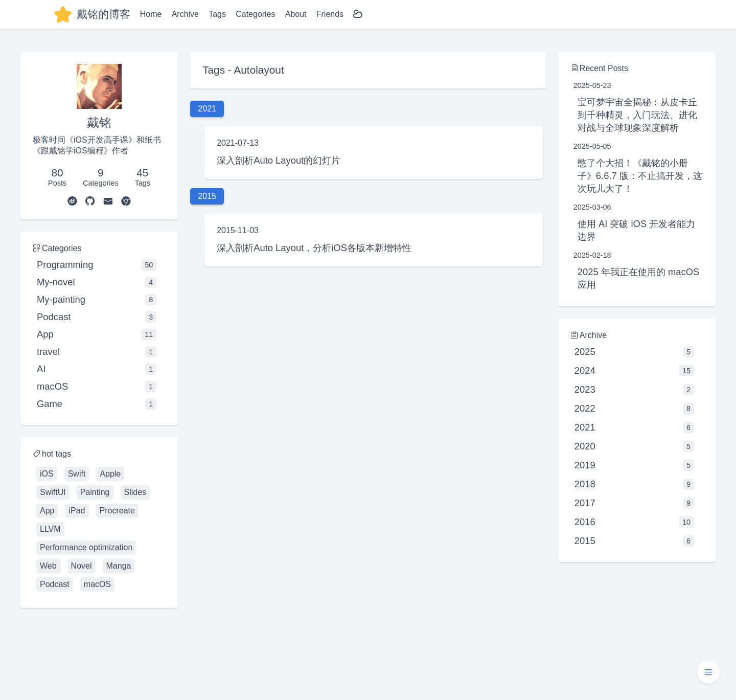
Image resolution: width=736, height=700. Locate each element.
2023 (634, 390)
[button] (708, 672)
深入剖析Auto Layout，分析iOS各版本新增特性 (314, 248)
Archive (185, 14)
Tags (217, 14)
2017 (634, 503)
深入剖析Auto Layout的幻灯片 (279, 160)
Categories (255, 14)
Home (151, 14)
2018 (634, 484)
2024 (634, 371)
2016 (634, 522)
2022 (634, 409)
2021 (634, 427)
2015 (634, 541)
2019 (634, 465)
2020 (634, 446)
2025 (634, 352)
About (296, 14)
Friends (330, 14)
